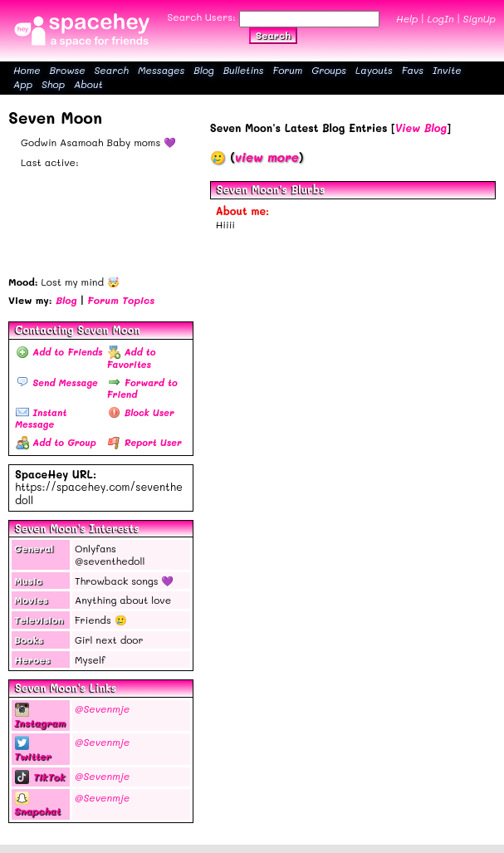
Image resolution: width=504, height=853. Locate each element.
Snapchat (37, 805)
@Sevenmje (102, 708)
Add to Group (56, 442)
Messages (161, 70)
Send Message (57, 382)
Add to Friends (59, 352)
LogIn (440, 18)
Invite (447, 70)
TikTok (40, 777)
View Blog (421, 128)
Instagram (40, 716)
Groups (329, 70)
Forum (287, 70)
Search (273, 35)
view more (267, 157)
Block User (141, 412)
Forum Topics (121, 300)
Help (407, 18)
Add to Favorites (131, 358)
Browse (68, 70)
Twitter (32, 750)
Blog (204, 70)
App (23, 84)
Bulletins (244, 70)
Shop (53, 84)
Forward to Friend (142, 388)
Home (27, 70)
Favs (413, 70)
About (88, 84)
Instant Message (41, 418)
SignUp (480, 18)
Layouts (374, 70)
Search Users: (202, 17)
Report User (145, 442)
